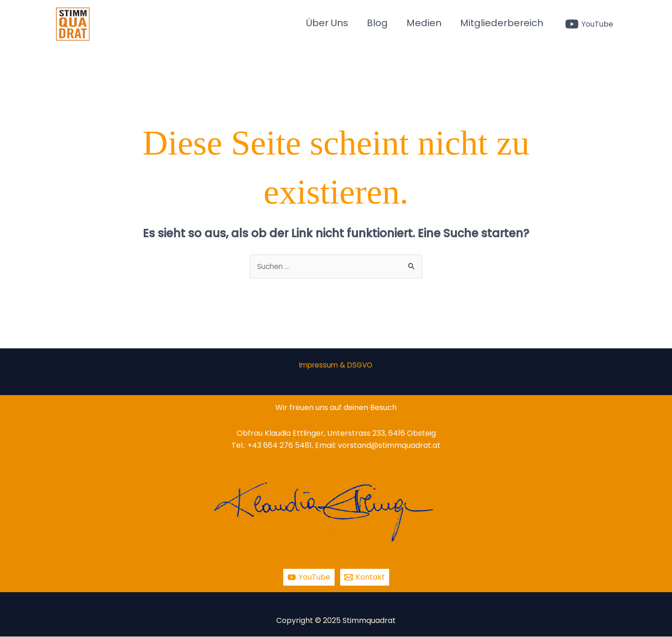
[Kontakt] (365, 578)
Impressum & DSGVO (336, 365)
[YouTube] (589, 24)
